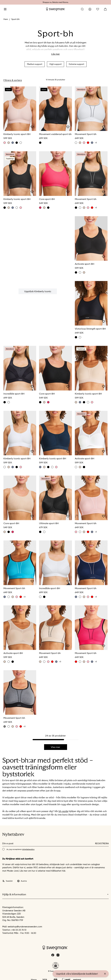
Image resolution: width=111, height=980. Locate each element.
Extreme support (76, 64)
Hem (6, 19)
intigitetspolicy (28, 849)
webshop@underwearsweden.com (25, 927)
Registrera (102, 843)
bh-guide (63, 811)
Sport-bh (15, 19)
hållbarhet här (58, 871)
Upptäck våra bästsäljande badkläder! (77, 974)
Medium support (35, 64)
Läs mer (55, 54)
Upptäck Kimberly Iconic (38, 291)
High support (55, 64)
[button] (56, 966)
